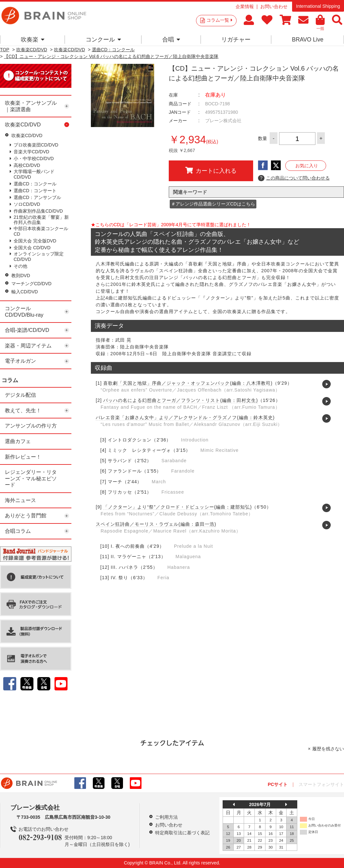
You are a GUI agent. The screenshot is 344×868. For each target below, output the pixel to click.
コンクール (103, 40)
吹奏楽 (33, 40)
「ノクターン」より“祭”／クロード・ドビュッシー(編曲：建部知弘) (178, 507)
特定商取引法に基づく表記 (182, 833)
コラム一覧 (219, 20)
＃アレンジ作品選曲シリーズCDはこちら (213, 204)
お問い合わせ (274, 6)
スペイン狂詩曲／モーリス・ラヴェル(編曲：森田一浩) (156, 524)
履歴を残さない (328, 749)
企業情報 (245, 6)
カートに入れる (211, 170)
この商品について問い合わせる (294, 178)
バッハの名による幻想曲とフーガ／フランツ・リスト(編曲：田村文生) (180, 400)
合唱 (171, 40)
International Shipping (318, 6)
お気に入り (307, 166)
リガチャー (236, 40)
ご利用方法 (166, 817)
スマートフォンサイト (321, 784)
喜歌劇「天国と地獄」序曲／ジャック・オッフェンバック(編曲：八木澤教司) (188, 383)
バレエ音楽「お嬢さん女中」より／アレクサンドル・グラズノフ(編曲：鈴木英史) (185, 417)
